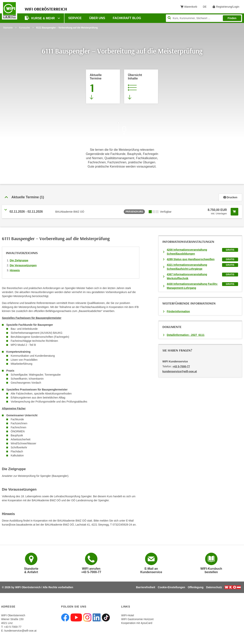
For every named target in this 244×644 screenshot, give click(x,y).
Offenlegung (196, 587)
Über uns (97, 18)
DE (206, 7)
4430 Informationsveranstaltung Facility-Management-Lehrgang (192, 286)
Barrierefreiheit (146, 587)
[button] (110, 197)
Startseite (8, 28)
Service (75, 18)
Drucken (230, 197)
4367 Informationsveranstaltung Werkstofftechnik (187, 276)
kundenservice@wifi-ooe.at (20, 631)
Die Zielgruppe (19, 260)
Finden (232, 18)
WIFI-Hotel (128, 615)
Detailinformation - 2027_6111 (186, 335)
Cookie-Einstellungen (171, 587)
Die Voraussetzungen (23, 265)
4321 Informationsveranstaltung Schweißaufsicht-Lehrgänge (187, 267)
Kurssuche (24, 28)
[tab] (122, 197)
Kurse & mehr (40, 18)
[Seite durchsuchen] (204, 18)
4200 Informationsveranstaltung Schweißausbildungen (187, 252)
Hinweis (15, 270)
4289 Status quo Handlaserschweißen (191, 259)
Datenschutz (214, 587)
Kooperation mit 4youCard (137, 623)
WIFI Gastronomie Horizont (137, 619)
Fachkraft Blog (127, 18)
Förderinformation (178, 311)
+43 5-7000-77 (181, 366)
